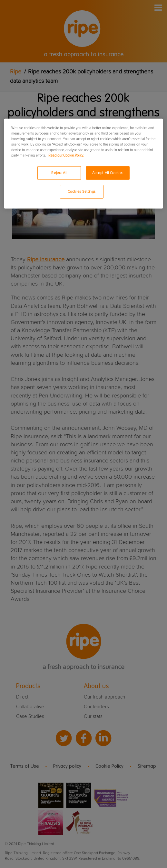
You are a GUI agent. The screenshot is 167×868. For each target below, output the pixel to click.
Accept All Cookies (108, 173)
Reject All (59, 173)
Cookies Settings (82, 192)
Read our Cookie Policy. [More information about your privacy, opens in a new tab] (66, 155)
